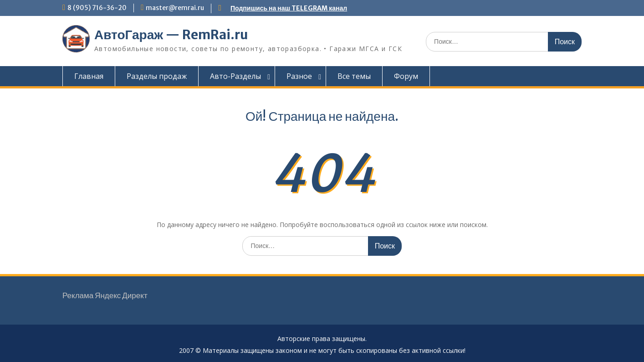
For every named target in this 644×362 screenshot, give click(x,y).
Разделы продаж (157, 76)
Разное (299, 76)
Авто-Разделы (235, 76)
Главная (89, 76)
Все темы (354, 76)
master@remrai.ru (175, 8)
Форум (406, 76)
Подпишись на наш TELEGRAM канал (289, 8)
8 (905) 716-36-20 (97, 8)
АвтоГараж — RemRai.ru (171, 35)
